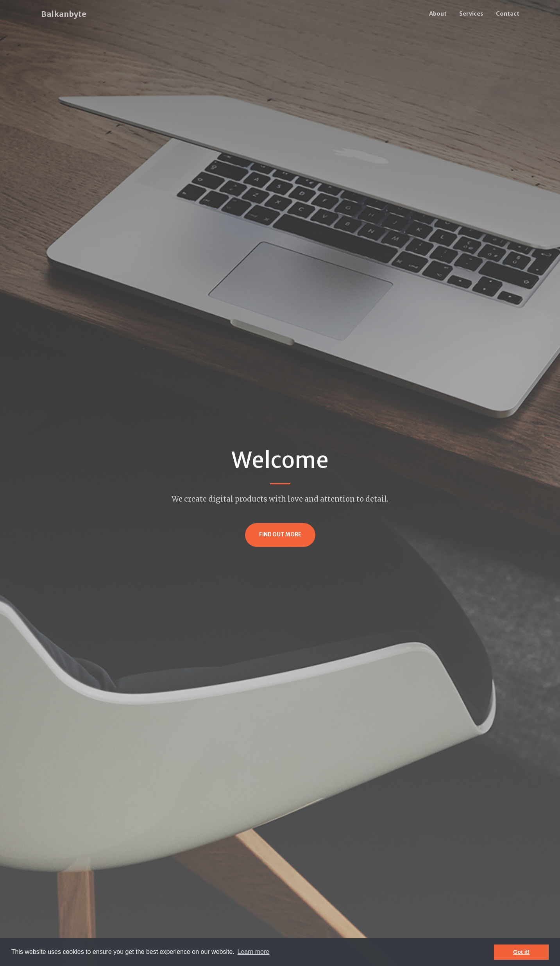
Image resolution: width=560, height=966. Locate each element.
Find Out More (280, 535)
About (438, 14)
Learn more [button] (253, 952)
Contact (508, 14)
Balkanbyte (64, 14)
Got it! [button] (521, 952)
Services (471, 14)
